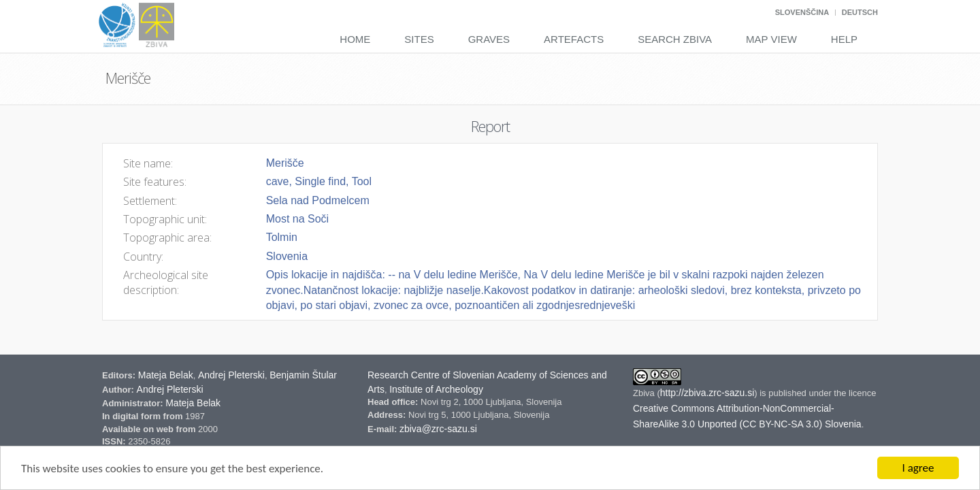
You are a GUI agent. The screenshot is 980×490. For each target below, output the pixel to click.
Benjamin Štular (303, 375)
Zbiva (645, 393)
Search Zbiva (675, 39)
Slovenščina (802, 12)
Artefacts (574, 39)
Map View (771, 39)
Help (844, 39)
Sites (419, 39)
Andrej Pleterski (231, 375)
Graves (489, 39)
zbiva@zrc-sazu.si (438, 429)
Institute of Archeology (436, 389)
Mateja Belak (166, 375)
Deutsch (860, 12)
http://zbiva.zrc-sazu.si (707, 393)
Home (355, 39)
